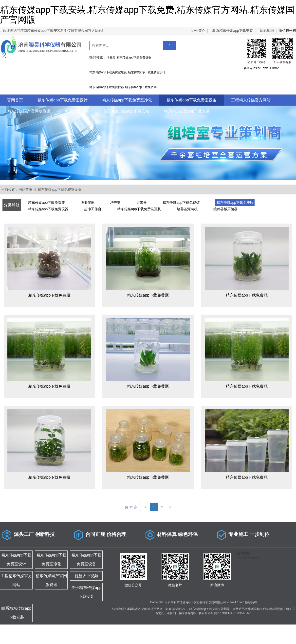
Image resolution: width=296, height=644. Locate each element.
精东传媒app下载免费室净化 (127, 100)
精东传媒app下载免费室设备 (192, 100)
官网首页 (15, 100)
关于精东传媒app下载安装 (126, 111)
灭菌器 (142, 203)
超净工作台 (93, 209)
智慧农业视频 (77, 111)
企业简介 (198, 31)
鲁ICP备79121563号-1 (237, 613)
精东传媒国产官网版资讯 (29, 111)
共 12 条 (131, 507)
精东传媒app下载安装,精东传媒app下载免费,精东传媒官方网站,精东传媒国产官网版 (147, 15)
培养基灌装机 (187, 209)
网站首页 (25, 189)
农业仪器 (88, 203)
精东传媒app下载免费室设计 (63, 100)
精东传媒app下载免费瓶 (235, 203)
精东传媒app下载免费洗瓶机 (139, 209)
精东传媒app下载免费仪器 (48, 209)
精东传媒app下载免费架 (46, 203)
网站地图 (267, 31)
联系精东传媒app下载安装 (232, 31)
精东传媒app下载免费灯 (181, 203)
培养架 (115, 203)
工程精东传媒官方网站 (251, 100)
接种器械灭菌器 (225, 209)
